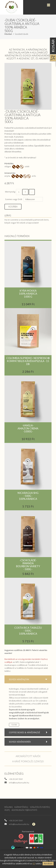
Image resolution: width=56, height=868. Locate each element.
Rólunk (8, 807)
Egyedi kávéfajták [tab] (29, 679)
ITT (34, 864)
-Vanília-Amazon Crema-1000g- (28, 428)
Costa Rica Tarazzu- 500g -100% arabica (28, 631)
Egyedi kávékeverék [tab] (29, 742)
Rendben (48, 864)
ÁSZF (7, 810)
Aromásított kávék (28, 756)
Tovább (14, 725)
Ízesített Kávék (22, 34)
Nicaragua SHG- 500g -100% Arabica (28, 496)
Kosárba (13, 207)
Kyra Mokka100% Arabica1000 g (28, 294)
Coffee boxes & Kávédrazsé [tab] (29, 732)
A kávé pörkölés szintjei (28, 761)
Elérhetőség (21, 807)
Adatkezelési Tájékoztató (24, 810)
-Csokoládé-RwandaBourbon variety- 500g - (28, 565)
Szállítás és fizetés (25, 668)
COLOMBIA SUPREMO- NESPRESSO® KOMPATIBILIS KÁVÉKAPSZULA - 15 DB (28, 361)
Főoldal (8, 34)
